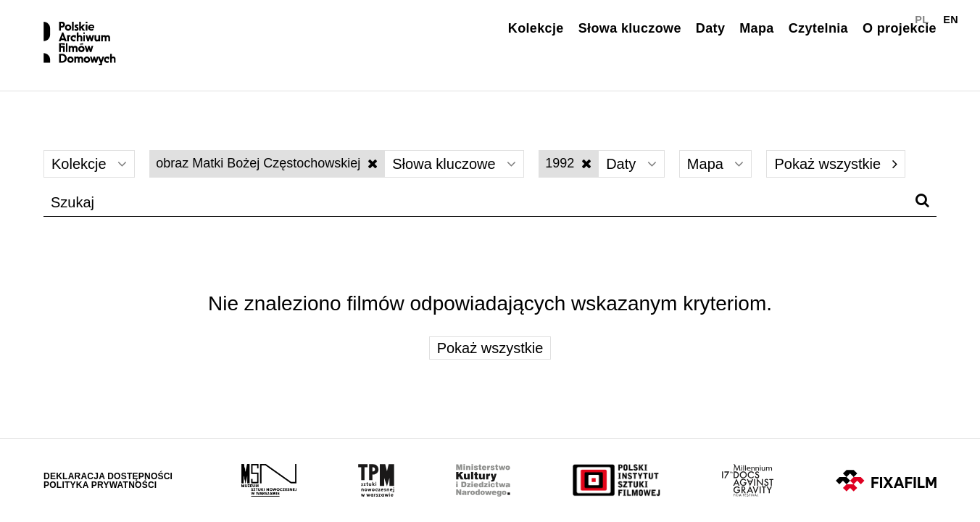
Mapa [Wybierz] (716, 164)
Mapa (756, 28)
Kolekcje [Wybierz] (89, 164)
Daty (710, 28)
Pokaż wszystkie (835, 164)
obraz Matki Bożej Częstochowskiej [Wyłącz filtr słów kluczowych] (267, 163)
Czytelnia (818, 28)
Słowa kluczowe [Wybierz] (454, 164)
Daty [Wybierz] (631, 164)
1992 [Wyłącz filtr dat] (568, 163)
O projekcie (900, 28)
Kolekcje (536, 28)
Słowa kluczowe (630, 28)
